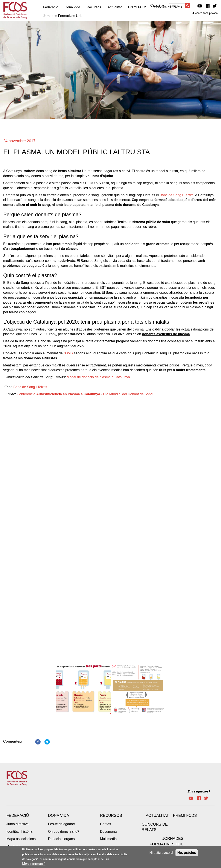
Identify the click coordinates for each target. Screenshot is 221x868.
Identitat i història (19, 832)
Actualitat (157, 815)
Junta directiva (18, 824)
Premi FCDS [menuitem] (138, 7)
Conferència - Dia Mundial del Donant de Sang (85, 394)
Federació (18, 815)
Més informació (34, 864)
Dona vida (59, 815)
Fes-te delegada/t (62, 824)
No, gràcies (187, 853)
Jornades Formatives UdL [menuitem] (63, 16)
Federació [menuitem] (51, 7)
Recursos (111, 815)
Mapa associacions (21, 839)
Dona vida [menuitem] (72, 7)
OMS (69, 353)
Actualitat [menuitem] (115, 7)
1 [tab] (111, 714)
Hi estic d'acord (161, 853)
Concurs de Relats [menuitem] (168, 7)
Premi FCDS (185, 815)
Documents (109, 832)
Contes (106, 824)
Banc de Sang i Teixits (176, 195)
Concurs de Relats (155, 827)
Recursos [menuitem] (94, 7)
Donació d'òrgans (61, 839)
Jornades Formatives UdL (167, 841)
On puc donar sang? (64, 832)
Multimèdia (108, 839)
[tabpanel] (83, 690)
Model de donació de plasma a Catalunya (98, 377)
